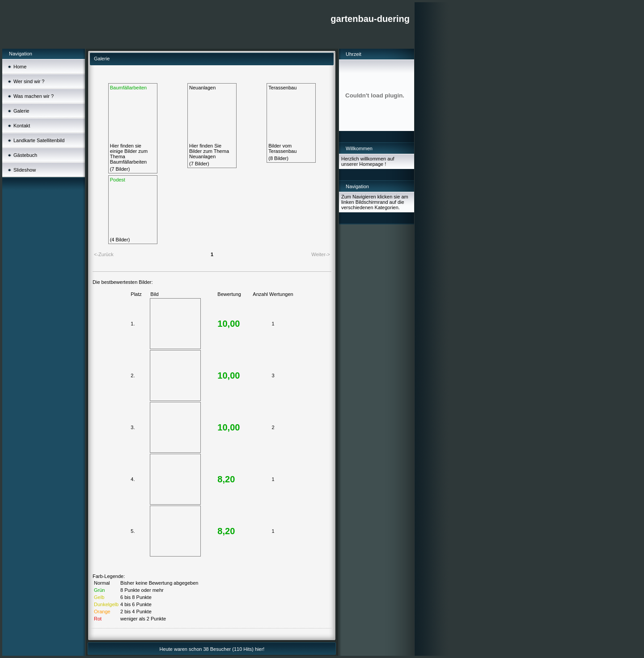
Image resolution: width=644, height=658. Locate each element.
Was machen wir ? (34, 96)
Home (20, 67)
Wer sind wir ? (29, 81)
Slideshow (25, 170)
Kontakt (22, 126)
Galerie (21, 111)
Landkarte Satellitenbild (39, 140)
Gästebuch (25, 155)
